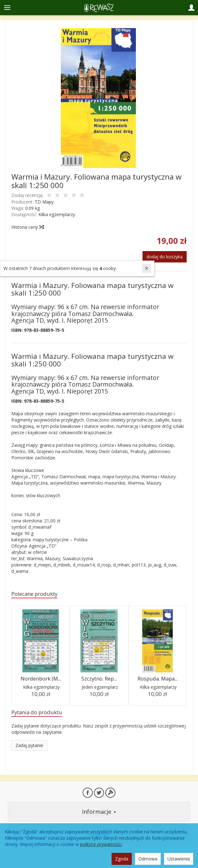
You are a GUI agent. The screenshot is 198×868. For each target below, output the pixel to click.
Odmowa (148, 859)
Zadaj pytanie (29, 745)
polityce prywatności (101, 844)
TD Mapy (44, 202)
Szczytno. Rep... (99, 678)
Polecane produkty (34, 594)
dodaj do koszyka (165, 257)
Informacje (99, 812)
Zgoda (122, 859)
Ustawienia (179, 859)
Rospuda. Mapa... (157, 678)
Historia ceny (27, 227)
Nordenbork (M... (41, 678)
